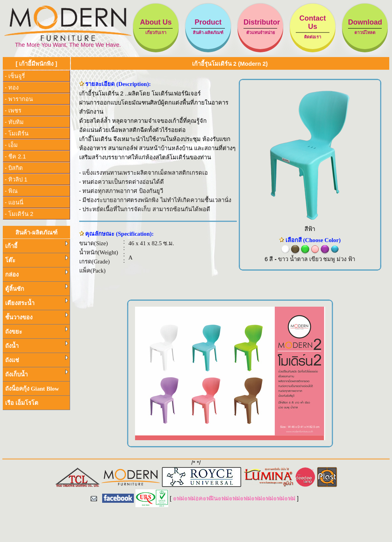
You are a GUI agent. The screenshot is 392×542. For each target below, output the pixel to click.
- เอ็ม (11, 145)
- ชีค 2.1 (15, 156)
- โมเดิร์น (17, 134)
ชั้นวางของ (37, 317)
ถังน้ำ (37, 345)
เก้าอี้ (37, 245)
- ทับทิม (14, 122)
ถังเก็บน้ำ (37, 374)
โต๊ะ (37, 260)
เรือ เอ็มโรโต (22, 403)
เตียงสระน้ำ (37, 302)
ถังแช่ (37, 359)
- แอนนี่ (14, 202)
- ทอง (12, 88)
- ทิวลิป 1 (16, 179)
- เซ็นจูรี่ (15, 76)
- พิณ (11, 191)
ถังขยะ (37, 331)
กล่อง (37, 274)
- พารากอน (19, 99)
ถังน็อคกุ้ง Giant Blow (32, 389)
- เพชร (13, 111)
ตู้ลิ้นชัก (37, 288)
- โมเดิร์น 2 (19, 214)
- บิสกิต (14, 168)
